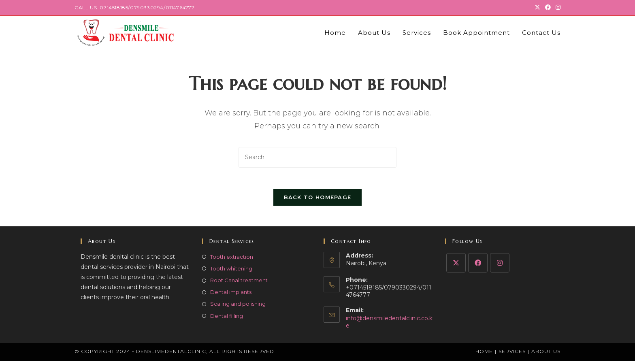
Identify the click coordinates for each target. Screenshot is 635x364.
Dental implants (231, 296)
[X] (456, 266)
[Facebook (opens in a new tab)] (548, 8)
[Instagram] (500, 266)
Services (512, 354)
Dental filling (227, 319)
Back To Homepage (318, 200)
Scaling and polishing (238, 307)
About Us (546, 354)
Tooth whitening (231, 272)
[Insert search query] (317, 157)
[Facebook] (478, 266)
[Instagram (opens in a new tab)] (557, 8)
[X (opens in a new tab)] (537, 8)
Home (484, 354)
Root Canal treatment (239, 283)
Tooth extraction (232, 260)
